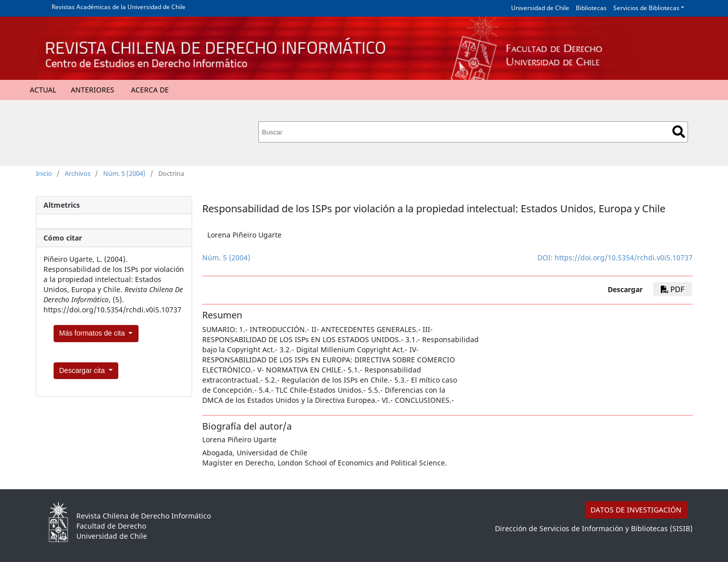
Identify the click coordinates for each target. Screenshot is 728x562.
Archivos (78, 173)
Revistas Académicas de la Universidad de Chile (119, 7)
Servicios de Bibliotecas (646, 8)
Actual (43, 90)
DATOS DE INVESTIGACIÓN (636, 510)
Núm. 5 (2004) (124, 173)
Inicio (44, 173)
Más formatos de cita (93, 333)
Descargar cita (83, 370)
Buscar (679, 132)
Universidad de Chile (540, 8)
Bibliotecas (591, 8)
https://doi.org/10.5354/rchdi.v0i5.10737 (624, 257)
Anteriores (93, 90)
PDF (673, 289)
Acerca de (150, 90)
